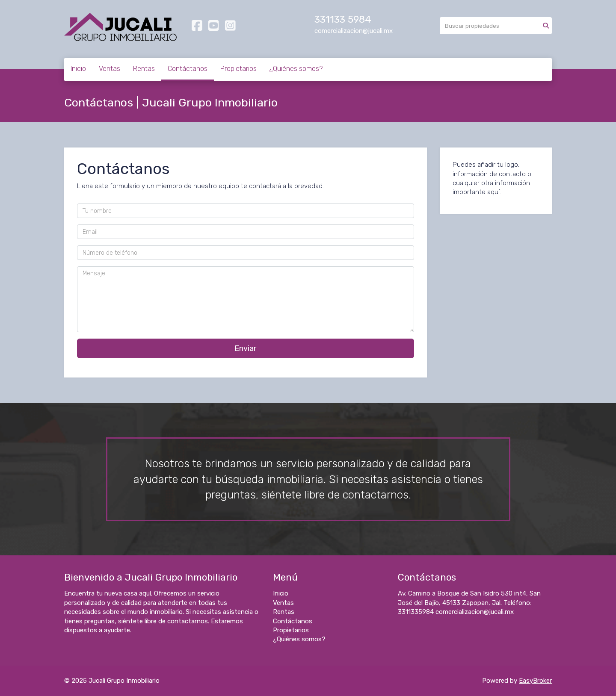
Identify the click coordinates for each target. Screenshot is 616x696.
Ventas (110, 69)
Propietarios (238, 69)
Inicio (78, 69)
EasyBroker (535, 681)
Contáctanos (188, 69)
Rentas (144, 69)
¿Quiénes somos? (296, 69)
